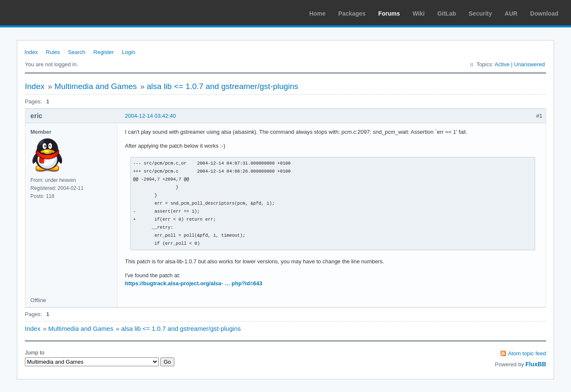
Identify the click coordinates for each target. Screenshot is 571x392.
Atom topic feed (527, 353)
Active (502, 64)
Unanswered (529, 64)
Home (318, 14)
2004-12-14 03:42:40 (150, 116)
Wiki (419, 14)
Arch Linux (46, 13)
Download (544, 14)
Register (103, 52)
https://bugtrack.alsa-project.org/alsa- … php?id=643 (193, 283)
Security (480, 14)
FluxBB (536, 364)
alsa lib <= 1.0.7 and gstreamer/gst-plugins (223, 86)
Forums (389, 14)
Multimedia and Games (96, 86)
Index (31, 52)
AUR (511, 14)
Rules (53, 52)
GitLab (447, 14)
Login (129, 52)
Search (77, 52)
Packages (352, 14)
